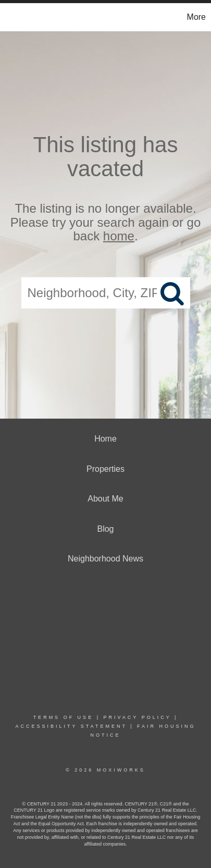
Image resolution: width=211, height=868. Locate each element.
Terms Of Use (64, 717)
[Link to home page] (9, 17)
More (196, 17)
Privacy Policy (137, 717)
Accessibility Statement (71, 726)
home (119, 236)
